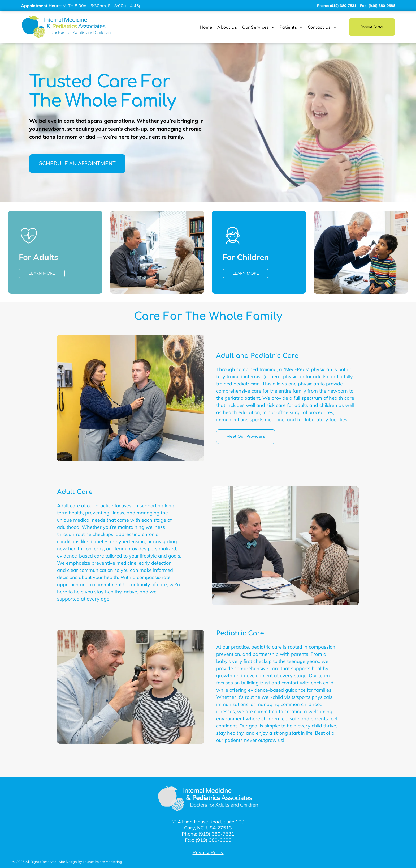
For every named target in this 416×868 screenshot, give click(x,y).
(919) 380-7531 (216, 834)
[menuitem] (206, 27)
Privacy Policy (208, 852)
